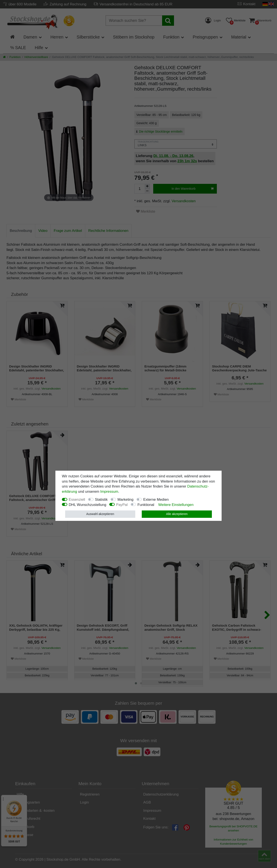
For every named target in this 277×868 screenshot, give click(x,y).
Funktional (146, 505)
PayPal (122, 505)
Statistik (101, 500)
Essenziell (77, 500)
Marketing (126, 500)
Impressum (109, 492)
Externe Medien (156, 500)
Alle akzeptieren (177, 514)
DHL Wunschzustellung (88, 505)
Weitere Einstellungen (176, 505)
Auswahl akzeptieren (100, 514)
